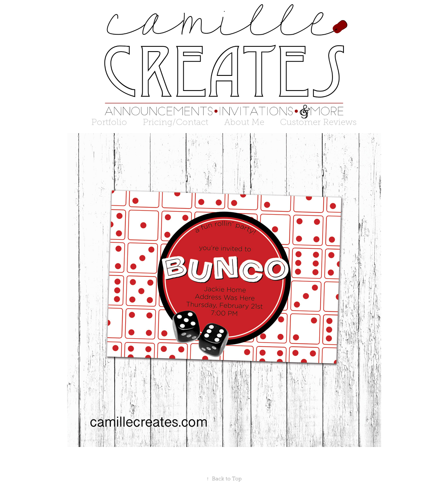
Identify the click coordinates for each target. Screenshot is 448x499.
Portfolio (109, 122)
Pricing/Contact (175, 122)
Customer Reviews (318, 122)
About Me (244, 122)
